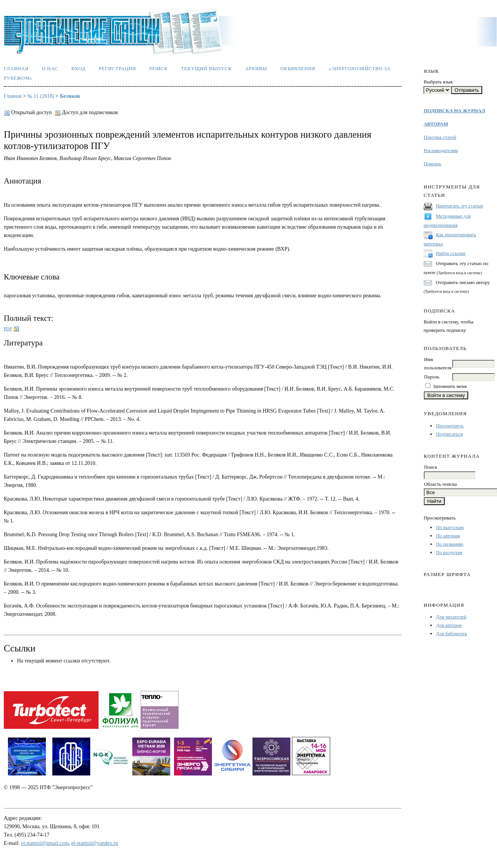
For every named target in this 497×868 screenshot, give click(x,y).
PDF (8, 329)
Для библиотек (452, 633)
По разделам (449, 552)
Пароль (431, 377)
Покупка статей (440, 137)
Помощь (432, 164)
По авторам (448, 536)
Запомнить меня (450, 386)
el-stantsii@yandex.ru (95, 843)
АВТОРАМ (436, 124)
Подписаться (449, 434)
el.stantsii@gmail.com (45, 843)
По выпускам (450, 527)
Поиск (159, 68)
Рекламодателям (441, 150)
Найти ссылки (451, 253)
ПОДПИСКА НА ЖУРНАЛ (454, 111)
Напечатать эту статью (460, 206)
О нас (50, 68)
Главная (16, 68)
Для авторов (449, 625)
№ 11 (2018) (41, 96)
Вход (78, 68)
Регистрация (117, 68)
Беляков (70, 96)
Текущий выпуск (206, 68)
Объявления (298, 68)
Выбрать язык (438, 82)
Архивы (256, 68)
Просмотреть (450, 426)
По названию (450, 544)
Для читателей (451, 617)
